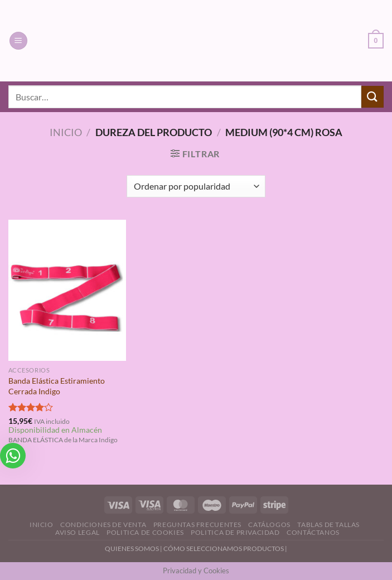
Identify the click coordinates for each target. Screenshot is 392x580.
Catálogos (269, 525)
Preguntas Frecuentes (197, 525)
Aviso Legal (78, 532)
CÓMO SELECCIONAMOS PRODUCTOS (224, 548)
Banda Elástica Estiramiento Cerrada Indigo (57, 386)
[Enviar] (372, 97)
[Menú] (18, 41)
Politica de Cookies (145, 532)
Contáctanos (313, 532)
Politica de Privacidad (235, 532)
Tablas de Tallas (328, 525)
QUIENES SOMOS (132, 548)
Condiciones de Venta (103, 525)
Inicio (66, 132)
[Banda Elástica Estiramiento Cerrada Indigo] (67, 290)
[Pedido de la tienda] (196, 186)
